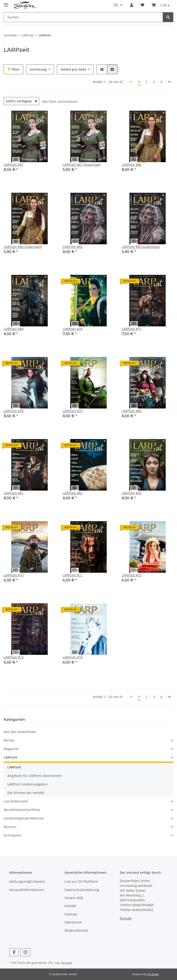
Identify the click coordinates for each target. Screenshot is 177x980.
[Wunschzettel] (142, 5)
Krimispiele (12, 835)
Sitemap (71, 914)
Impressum (73, 922)
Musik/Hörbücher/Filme (22, 810)
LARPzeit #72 (132, 575)
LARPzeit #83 (132, 493)
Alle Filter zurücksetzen (60, 102)
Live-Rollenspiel (16, 801)
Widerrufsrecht (76, 930)
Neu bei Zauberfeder (20, 732)
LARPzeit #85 (73, 247)
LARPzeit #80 (132, 411)
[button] (132, 5)
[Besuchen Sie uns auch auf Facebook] (14, 952)
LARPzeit (11, 757)
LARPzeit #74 (73, 657)
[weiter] (169, 82)
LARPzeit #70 (14, 575)
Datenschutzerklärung (82, 890)
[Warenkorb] (161, 5)
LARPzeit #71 (73, 575)
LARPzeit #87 (14, 165)
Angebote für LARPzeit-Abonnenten (35, 776)
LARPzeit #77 (132, 329)
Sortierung (38, 69)
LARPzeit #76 (73, 329)
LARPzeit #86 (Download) (23, 247)
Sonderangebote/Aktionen (24, 818)
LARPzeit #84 (14, 329)
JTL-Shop (153, 974)
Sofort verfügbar (21, 101)
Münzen (10, 827)
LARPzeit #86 (132, 165)
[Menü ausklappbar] (6, 3)
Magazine (11, 749)
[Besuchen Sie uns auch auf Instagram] (25, 952)
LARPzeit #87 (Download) (82, 165)
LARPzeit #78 (14, 411)
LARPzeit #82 (73, 493)
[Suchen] (83, 17)
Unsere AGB (74, 898)
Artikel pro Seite (73, 69)
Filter (13, 69)
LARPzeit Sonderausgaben (28, 784)
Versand (66, 963)
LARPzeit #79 (73, 411)
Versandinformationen (27, 890)
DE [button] (116, 5)
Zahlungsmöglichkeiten (27, 881)
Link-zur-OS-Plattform (81, 881)
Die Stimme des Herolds (26, 793)
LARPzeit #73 (14, 657)
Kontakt (70, 906)
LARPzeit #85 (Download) (141, 247)
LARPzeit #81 (14, 493)
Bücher (9, 740)
